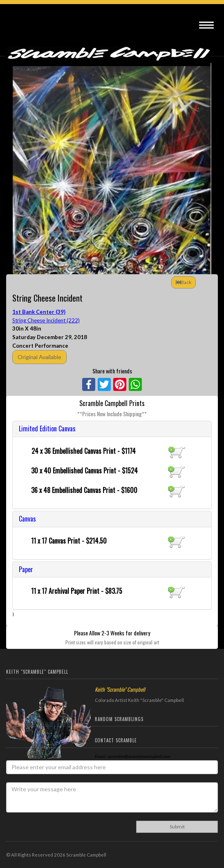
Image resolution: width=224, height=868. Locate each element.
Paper (26, 569)
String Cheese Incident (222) (46, 320)
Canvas (27, 519)
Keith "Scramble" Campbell (120, 689)
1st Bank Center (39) (39, 312)
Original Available (39, 357)
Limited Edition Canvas (47, 428)
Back (184, 282)
